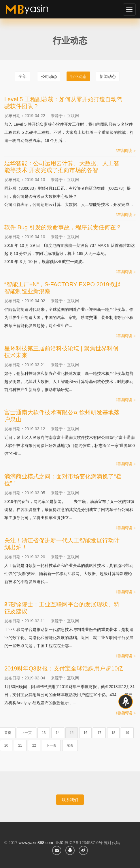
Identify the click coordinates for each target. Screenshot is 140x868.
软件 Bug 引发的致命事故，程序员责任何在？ (63, 227)
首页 (8, 733)
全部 (22, 76)
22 (34, 745)
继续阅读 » (126, 151)
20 (6, 745)
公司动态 (49, 76)
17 (99, 733)
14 (57, 733)
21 (20, 745)
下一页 (51, 745)
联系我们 (70, 800)
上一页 (27, 733)
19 (127, 733)
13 (44, 733)
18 (113, 733)
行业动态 (78, 76)
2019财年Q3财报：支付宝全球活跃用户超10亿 (64, 668)
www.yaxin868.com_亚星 (41, 843)
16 (85, 733)
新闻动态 (108, 76)
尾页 (70, 745)
